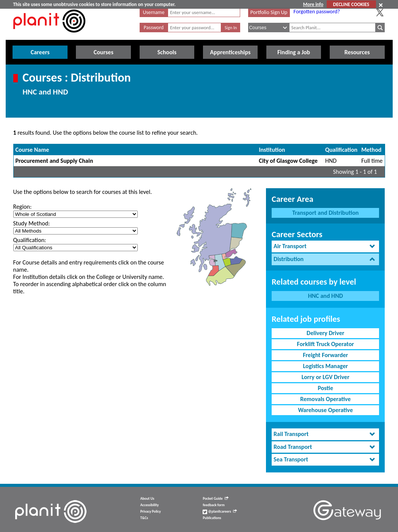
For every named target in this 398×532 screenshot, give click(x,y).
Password (154, 28)
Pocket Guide (215, 499)
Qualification (341, 150)
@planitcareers (220, 512)
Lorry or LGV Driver (326, 377)
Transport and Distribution (325, 213)
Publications (212, 518)
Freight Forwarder (325, 355)
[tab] (325, 246)
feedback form (214, 505)
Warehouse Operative (325, 410)
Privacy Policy (151, 512)
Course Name (32, 150)
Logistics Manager (326, 366)
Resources (357, 52)
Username (154, 12)
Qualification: (30, 240)
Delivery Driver (325, 333)
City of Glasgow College (288, 161)
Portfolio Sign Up (269, 12)
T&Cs (144, 518)
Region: (23, 207)
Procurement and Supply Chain (54, 161)
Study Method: (32, 223)
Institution (272, 150)
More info (313, 4)
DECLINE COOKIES (351, 4)
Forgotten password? (317, 11)
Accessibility (150, 505)
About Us (147, 499)
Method (371, 150)
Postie (326, 388)
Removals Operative (325, 399)
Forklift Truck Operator (326, 344)
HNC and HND (326, 296)
